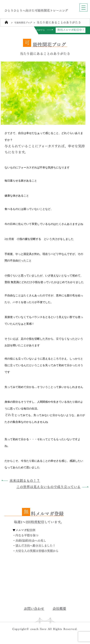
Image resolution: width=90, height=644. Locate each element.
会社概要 (59, 608)
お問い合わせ (34, 608)
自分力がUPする (35, 30)
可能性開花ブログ (26, 23)
